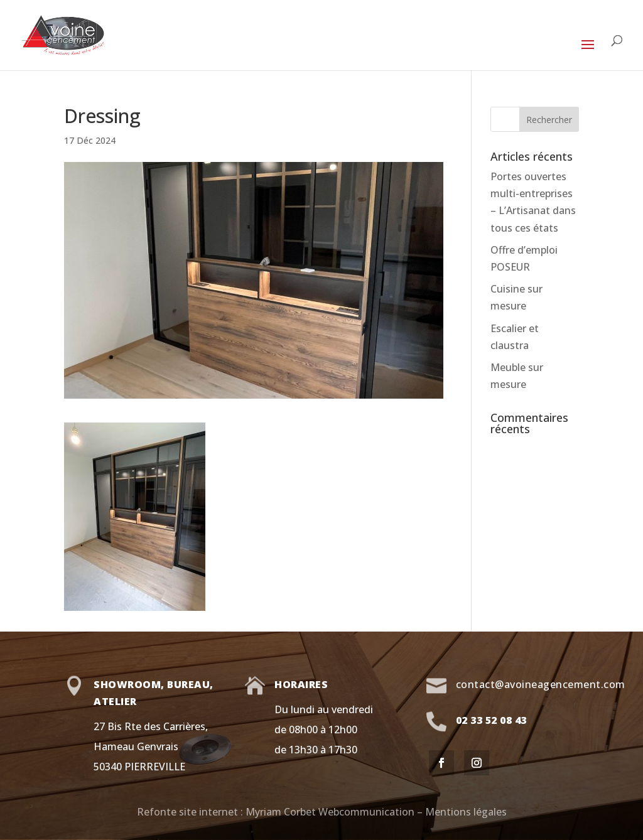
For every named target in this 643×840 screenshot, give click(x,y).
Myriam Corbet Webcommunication (329, 812)
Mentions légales (466, 812)
